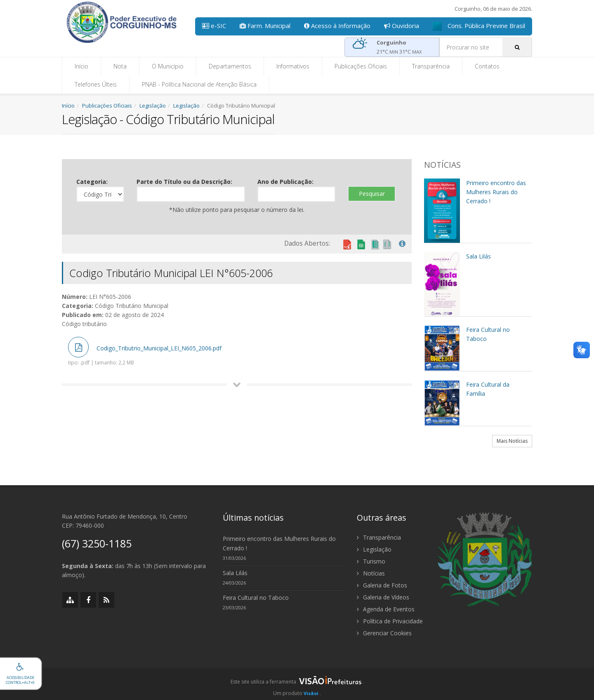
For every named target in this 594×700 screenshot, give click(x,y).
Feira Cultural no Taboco (256, 598)
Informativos (293, 66)
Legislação (153, 106)
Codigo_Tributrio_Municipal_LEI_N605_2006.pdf (145, 351)
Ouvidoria (402, 26)
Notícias (371, 573)
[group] (297, 684)
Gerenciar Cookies (384, 633)
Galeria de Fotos (382, 585)
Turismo (371, 561)
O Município (168, 66)
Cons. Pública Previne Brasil (479, 26)
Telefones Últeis (96, 84)
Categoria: (92, 182)
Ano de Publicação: (285, 182)
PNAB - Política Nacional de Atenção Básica (199, 84)
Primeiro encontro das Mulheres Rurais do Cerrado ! (279, 543)
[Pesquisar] (517, 47)
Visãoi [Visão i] (311, 693)
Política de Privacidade (390, 621)
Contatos (487, 66)
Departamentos (230, 66)
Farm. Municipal (265, 26)
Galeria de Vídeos (383, 597)
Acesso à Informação (337, 26)
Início (81, 66)
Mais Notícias (512, 441)
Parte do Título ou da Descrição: (184, 182)
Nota (120, 66)
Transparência (431, 66)
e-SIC (214, 26)
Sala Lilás (235, 573)
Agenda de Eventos (386, 609)
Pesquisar (372, 194)
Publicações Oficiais (361, 66)
